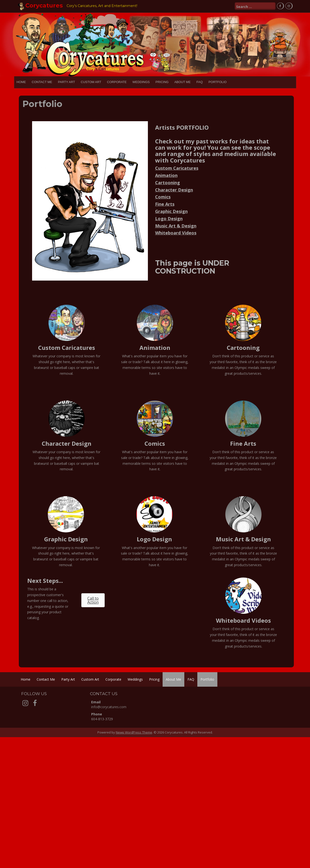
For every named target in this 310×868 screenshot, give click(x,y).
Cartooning (168, 182)
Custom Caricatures (177, 168)
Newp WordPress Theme (134, 732)
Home (21, 82)
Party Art (66, 82)
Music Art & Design (176, 226)
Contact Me (42, 82)
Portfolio (217, 82)
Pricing (162, 82)
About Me (183, 82)
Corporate (117, 82)
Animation (166, 175)
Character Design (174, 190)
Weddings (141, 82)
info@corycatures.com (109, 707)
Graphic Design (171, 211)
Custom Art (91, 82)
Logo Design (169, 218)
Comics (163, 197)
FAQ (200, 82)
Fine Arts (165, 204)
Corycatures (44, 5)
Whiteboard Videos (176, 233)
